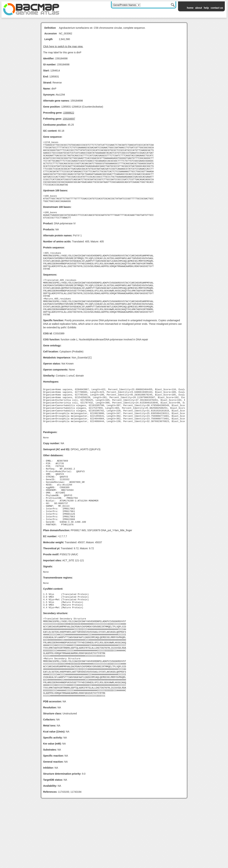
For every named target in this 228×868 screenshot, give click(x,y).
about (199, 8)
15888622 (69, 113)
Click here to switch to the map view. (63, 46)
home (190, 8)
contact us (217, 8)
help (206, 8)
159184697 (69, 119)
